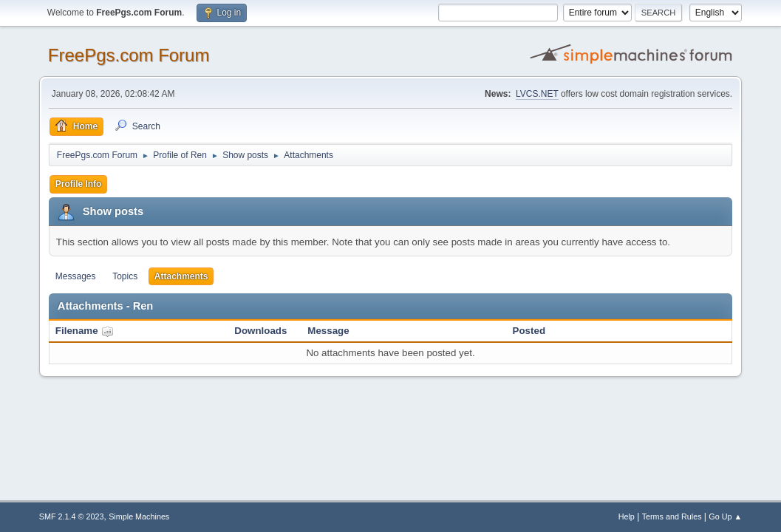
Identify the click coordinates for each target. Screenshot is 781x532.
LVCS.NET (537, 94)
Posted (529, 331)
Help (627, 516)
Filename (85, 331)
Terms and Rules (672, 516)
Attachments (181, 276)
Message (328, 331)
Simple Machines (139, 516)
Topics (125, 276)
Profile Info (79, 184)
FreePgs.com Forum (129, 55)
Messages (76, 276)
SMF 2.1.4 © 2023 (72, 516)
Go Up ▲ (725, 516)
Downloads (260, 331)
